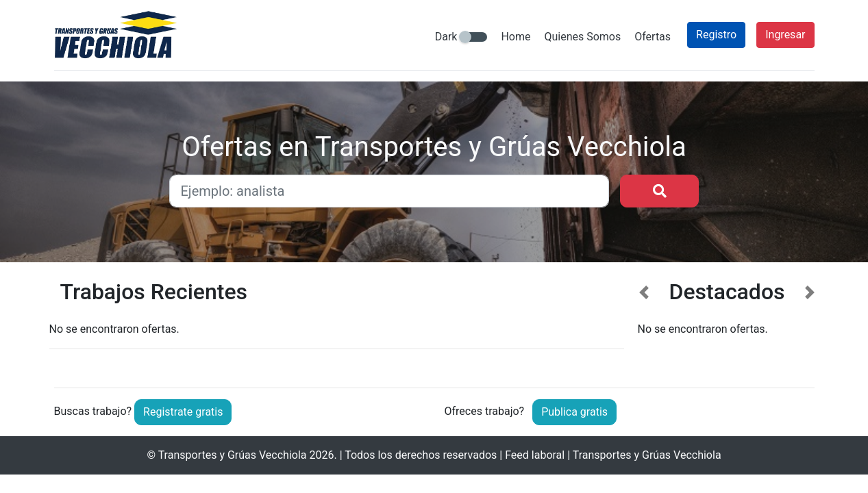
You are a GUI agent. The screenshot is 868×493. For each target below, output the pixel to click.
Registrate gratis (183, 412)
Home (516, 37)
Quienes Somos (582, 37)
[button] (644, 323)
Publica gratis (574, 412)
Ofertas (653, 37)
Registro (716, 35)
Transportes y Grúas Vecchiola (233, 455)
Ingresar (785, 35)
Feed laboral (535, 455)
